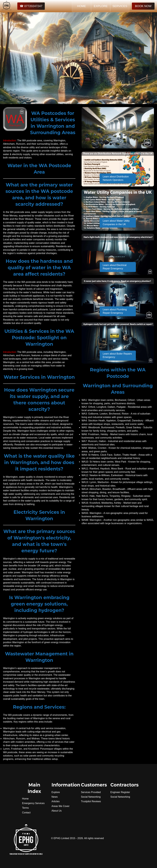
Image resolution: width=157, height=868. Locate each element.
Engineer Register (120, 792)
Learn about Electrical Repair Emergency (115, 267)
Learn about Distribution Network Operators (116, 178)
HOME (82, 6)
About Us (57, 811)
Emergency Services (33, 803)
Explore (56, 792)
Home (25, 799)
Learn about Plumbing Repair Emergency (115, 311)
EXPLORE (101, 6)
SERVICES (120, 6)
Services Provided (91, 792)
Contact (26, 813)
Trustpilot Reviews (91, 801)
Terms (25, 808)
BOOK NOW (143, 6)
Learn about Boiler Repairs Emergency (117, 355)
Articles (56, 801)
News (55, 797)
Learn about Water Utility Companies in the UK (116, 222)
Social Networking (91, 797)
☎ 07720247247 (31, 6)
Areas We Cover (60, 806)
